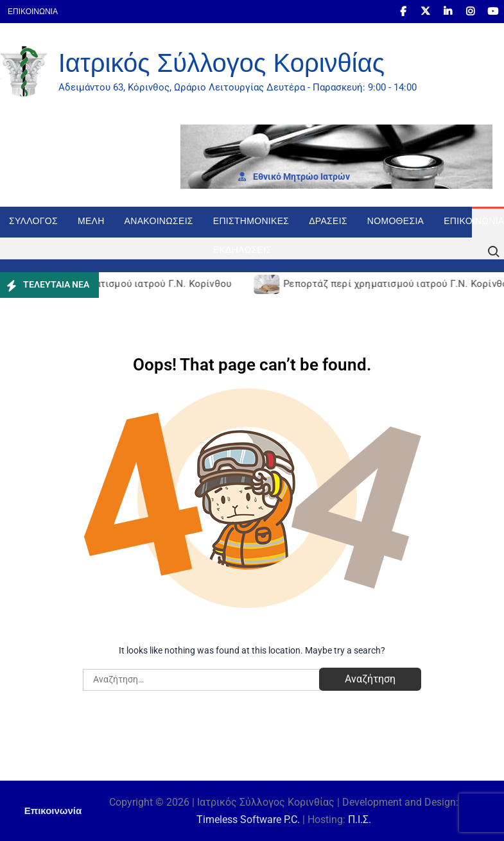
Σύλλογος (33, 221)
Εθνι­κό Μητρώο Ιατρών (294, 177)
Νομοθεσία (395, 221)
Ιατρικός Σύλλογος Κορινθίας (222, 63)
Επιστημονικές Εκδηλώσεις (251, 227)
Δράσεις (328, 221)
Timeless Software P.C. (248, 819)
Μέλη (91, 221)
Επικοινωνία (33, 12)
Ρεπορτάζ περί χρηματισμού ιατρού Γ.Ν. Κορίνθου (119, 284)
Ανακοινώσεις (159, 221)
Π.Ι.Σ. (360, 819)
